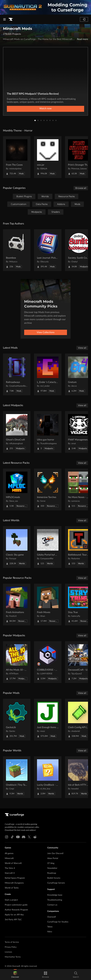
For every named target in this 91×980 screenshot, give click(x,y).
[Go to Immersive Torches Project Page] (48, 489)
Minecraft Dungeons (14, 883)
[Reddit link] (35, 837)
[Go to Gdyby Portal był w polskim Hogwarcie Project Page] (48, 547)
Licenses (8, 952)
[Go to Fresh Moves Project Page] (48, 605)
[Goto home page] (11, 19)
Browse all (81, 188)
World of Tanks (12, 888)
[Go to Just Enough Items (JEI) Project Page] (48, 720)
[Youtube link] (18, 837)
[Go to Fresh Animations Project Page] (17, 605)
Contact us (52, 905)
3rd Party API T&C (13, 920)
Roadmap (52, 873)
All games (9, 853)
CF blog (51, 863)
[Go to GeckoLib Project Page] (17, 720)
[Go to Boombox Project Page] (17, 250)
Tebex (50, 927)
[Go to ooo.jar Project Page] (48, 157)
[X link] (29, 837)
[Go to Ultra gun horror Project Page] (48, 432)
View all (82, 348)
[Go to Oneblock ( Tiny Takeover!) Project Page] (17, 777)
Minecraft (9, 858)
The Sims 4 (10, 868)
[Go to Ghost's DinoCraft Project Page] (17, 432)
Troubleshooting (55, 900)
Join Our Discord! (55, 853)
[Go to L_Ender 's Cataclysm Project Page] (48, 374)
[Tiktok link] (12, 837)
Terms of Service (12, 942)
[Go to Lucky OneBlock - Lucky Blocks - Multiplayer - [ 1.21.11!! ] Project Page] (48, 777)
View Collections (46, 332)
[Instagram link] (7, 837)
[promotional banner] (45, 7)
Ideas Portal (53, 858)
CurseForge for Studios (58, 922)
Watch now (45, 109)
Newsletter (52, 868)
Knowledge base (55, 895)
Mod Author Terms (13, 957)
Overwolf (52, 917)
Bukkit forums (54, 878)
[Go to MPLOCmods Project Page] (17, 489)
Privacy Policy (11, 947)
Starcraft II (10, 873)
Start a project (11, 900)
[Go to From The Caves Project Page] (17, 157)
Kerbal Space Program (15, 878)
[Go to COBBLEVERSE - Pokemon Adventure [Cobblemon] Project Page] (48, 662)
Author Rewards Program (16, 910)
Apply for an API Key (14, 915)
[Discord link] (24, 837)
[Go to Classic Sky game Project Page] (17, 547)
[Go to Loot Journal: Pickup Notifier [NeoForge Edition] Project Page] (48, 250)
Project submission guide (16, 905)
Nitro (50, 932)
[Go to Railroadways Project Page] (17, 374)
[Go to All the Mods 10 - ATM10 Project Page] (17, 662)
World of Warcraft (13, 863)
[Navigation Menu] (4, 19)
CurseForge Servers (56, 883)
